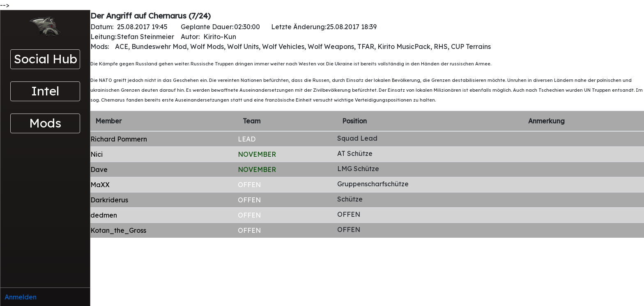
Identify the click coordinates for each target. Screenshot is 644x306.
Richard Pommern (119, 139)
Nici (97, 154)
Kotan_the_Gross (118, 230)
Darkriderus (109, 200)
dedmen (104, 215)
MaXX (100, 185)
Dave (99, 169)
